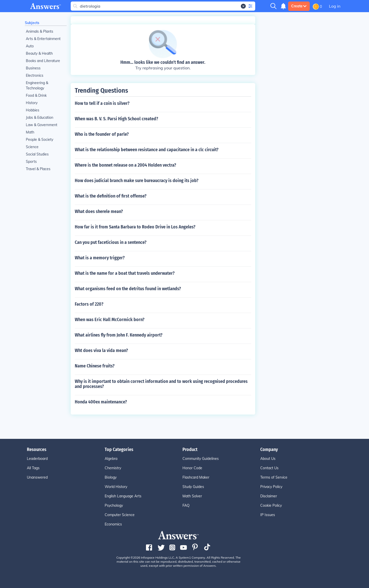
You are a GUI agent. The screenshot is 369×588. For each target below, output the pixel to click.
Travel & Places (38, 169)
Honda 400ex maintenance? (101, 402)
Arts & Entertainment (43, 39)
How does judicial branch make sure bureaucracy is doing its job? (137, 181)
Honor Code (192, 468)
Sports (31, 162)
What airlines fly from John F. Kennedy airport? (119, 335)
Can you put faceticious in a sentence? (111, 242)
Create (299, 6)
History (32, 103)
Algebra (111, 459)
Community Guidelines (201, 459)
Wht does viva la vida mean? (101, 350)
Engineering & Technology (37, 85)
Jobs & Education (40, 117)
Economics (113, 524)
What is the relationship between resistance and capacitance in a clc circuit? (147, 150)
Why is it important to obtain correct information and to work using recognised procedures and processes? (161, 384)
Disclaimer (269, 496)
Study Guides (193, 487)
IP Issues (268, 515)
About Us (268, 459)
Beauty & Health (39, 53)
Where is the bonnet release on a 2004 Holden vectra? (125, 165)
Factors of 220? (89, 304)
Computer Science (120, 515)
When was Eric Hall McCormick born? (110, 320)
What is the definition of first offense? (111, 196)
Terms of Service (274, 477)
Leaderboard (37, 459)
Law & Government (42, 125)
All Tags (33, 468)
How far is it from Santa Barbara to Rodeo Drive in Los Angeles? (135, 227)
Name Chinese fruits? (95, 366)
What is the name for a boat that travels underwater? (125, 273)
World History (116, 487)
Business (33, 68)
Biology (111, 477)
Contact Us (269, 468)
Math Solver (192, 496)
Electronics (35, 75)
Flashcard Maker (196, 477)
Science (32, 147)
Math (30, 132)
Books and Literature (43, 61)
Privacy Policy (271, 487)
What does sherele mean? (99, 211)
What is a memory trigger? (100, 258)
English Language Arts (123, 496)
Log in (335, 6)
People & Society (40, 140)
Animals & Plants (40, 31)
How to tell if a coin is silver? (102, 103)
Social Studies (37, 154)
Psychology (114, 505)
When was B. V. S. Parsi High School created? (116, 119)
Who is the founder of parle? (102, 134)
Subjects (32, 23)
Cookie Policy (271, 505)
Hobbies (33, 110)
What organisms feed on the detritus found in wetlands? (128, 289)
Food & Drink (36, 95)
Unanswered (37, 477)
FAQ (186, 505)
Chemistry (113, 468)
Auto (30, 46)
